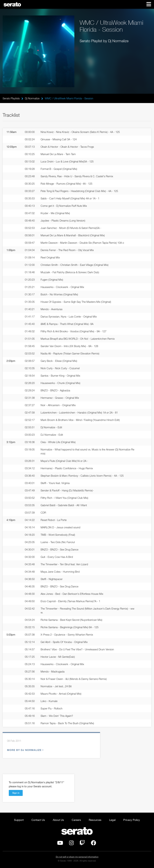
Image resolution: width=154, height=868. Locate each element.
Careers (76, 820)
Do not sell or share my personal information (77, 857)
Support (19, 820)
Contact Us (38, 820)
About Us (58, 820)
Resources (95, 820)
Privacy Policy (132, 820)
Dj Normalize (32, 98)
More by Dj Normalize (25, 750)
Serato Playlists (11, 98)
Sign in (16, 793)
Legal (112, 820)
